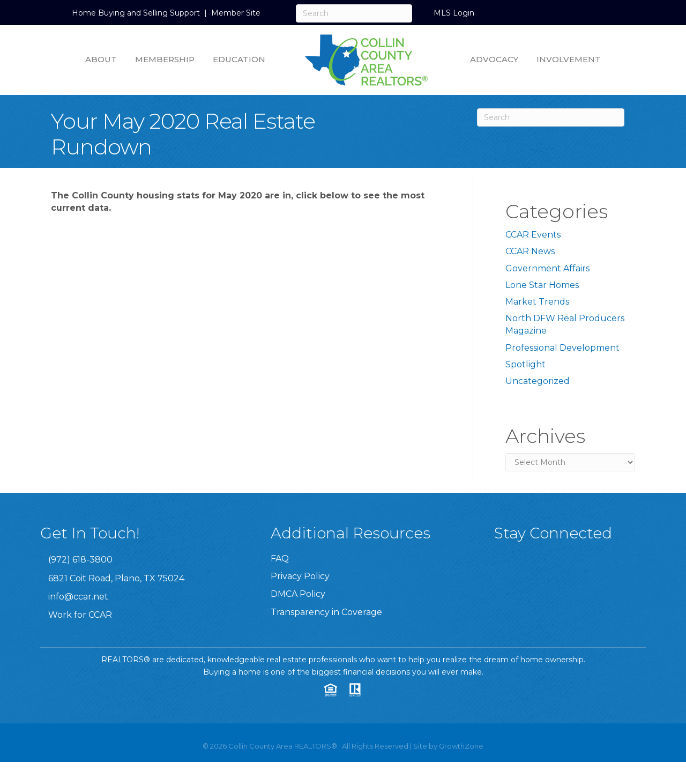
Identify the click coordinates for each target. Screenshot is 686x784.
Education (239, 59)
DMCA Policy (298, 594)
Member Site (236, 13)
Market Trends (537, 302)
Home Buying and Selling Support (136, 13)
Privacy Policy (300, 576)
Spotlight (525, 364)
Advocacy (494, 59)
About (101, 59)
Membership (165, 59)
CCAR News (530, 251)
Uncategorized (538, 381)
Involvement (569, 59)
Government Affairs (547, 268)
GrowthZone (461, 746)
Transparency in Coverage (326, 612)
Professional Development (562, 348)
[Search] (354, 13)
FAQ (280, 559)
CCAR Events (533, 235)
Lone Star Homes (542, 285)
